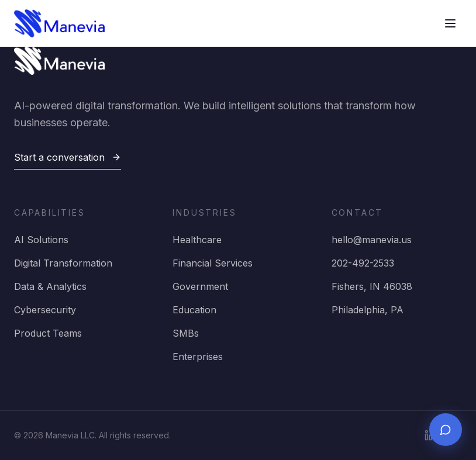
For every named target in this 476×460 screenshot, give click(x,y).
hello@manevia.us (372, 240)
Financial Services (213, 263)
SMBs (186, 333)
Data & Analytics (50, 286)
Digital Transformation (63, 263)
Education (194, 310)
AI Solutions (41, 240)
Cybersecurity (45, 310)
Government (200, 286)
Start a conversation (68, 157)
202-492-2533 (363, 263)
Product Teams (48, 333)
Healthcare (197, 240)
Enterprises (198, 357)
